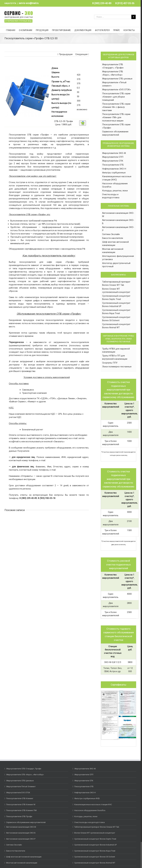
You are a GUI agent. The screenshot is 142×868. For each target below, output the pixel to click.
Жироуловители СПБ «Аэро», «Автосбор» (25, 775)
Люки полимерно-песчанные (117, 367)
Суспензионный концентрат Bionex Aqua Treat (95, 851)
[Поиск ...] (113, 17)
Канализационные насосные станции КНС (93, 804)
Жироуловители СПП (113, 157)
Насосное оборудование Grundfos (90, 810)
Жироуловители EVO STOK (18, 793)
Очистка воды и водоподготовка (90, 822)
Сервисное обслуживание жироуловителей (26, 822)
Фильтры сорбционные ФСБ (87, 798)
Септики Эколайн (111, 234)
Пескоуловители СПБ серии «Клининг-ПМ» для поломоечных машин (116, 117)
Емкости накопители (113, 238)
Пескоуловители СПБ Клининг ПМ (21, 810)
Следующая (81, 54)
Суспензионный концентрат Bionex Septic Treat (95, 839)
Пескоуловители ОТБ (113, 165)
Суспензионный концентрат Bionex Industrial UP (95, 845)
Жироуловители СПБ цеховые (117, 79)
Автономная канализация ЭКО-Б (21, 833)
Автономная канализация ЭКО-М (21, 827)
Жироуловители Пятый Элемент (21, 786)
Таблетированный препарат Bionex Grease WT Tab (97, 827)
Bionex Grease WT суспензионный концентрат (95, 833)
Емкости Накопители (16, 851)
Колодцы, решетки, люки (115, 191)
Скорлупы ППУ (110, 363)
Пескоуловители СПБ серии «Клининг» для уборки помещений (116, 97)
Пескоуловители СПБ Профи (19, 816)
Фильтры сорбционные (114, 173)
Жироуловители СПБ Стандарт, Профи (24, 769)
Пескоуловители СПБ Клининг (20, 798)
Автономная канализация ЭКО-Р (21, 839)
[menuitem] (102, 3)
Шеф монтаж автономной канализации (24, 857)
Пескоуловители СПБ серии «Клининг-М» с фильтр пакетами (116, 107)
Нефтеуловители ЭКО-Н (114, 169)
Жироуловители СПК (113, 161)
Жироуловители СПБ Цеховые (20, 781)
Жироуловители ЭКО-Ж (114, 153)
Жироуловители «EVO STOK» (116, 90)
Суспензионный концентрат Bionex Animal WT (95, 863)
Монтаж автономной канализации (22, 863)
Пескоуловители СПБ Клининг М (21, 804)
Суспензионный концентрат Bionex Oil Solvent (95, 857)
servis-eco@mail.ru (29, 3)
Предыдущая (66, 54)
